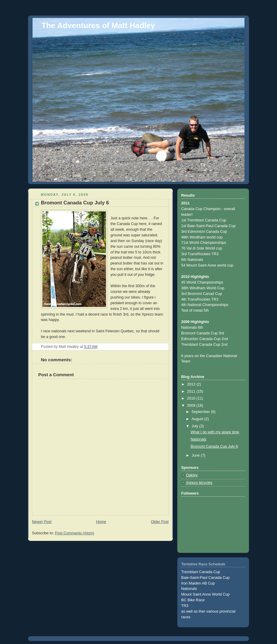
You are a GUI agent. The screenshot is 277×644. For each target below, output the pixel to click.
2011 (192, 391)
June (196, 455)
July (196, 426)
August (198, 419)
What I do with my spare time (215, 432)
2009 (192, 406)
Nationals (199, 439)
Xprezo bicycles (199, 483)
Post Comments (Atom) (74, 533)
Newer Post (42, 522)
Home (101, 522)
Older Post (160, 522)
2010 (192, 398)
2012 (192, 384)
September (201, 412)
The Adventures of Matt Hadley (98, 25)
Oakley (192, 475)
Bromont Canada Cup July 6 (214, 446)
